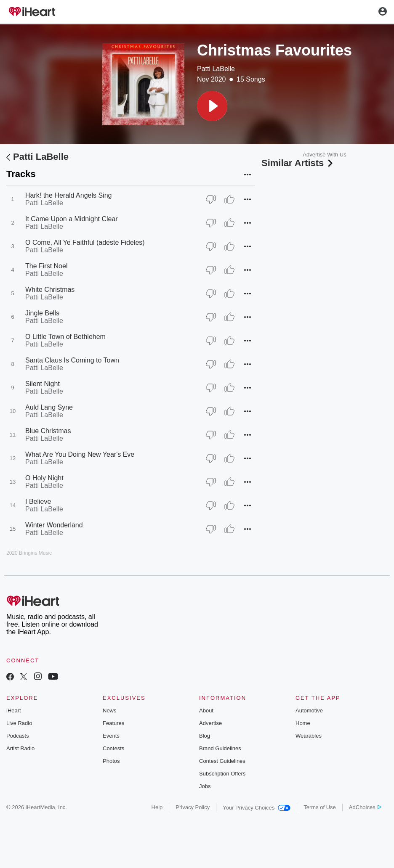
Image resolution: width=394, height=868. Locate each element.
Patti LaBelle (216, 69)
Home (303, 723)
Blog (205, 736)
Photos (111, 761)
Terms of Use (320, 807)
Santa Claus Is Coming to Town (72, 360)
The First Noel (46, 266)
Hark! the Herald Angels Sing (68, 195)
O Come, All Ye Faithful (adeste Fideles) (85, 242)
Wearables (309, 736)
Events (111, 736)
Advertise (210, 723)
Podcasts (17, 736)
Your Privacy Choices (257, 808)
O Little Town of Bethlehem (65, 337)
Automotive (309, 711)
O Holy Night (44, 478)
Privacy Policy (193, 807)
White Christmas (50, 290)
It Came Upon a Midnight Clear (72, 219)
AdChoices (365, 807)
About (206, 711)
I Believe (38, 501)
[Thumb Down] (211, 199)
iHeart (14, 711)
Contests (113, 748)
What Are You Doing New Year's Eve (80, 454)
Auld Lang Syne (49, 407)
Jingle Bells (42, 313)
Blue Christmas (48, 431)
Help (157, 807)
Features (113, 723)
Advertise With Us (324, 155)
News (110, 711)
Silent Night (43, 384)
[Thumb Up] (229, 199)
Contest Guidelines (222, 761)
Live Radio (19, 723)
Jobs (205, 786)
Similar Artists (298, 163)
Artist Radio (20, 748)
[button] (212, 106)
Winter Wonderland (54, 525)
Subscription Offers (222, 774)
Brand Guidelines (220, 748)
